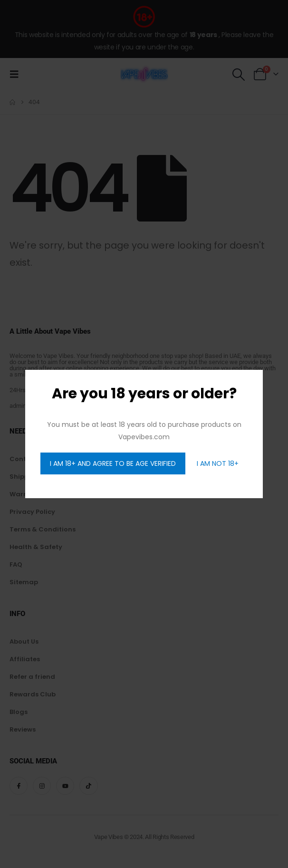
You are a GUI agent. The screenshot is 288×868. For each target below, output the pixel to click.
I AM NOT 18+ (218, 463)
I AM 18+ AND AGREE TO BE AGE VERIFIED (113, 463)
